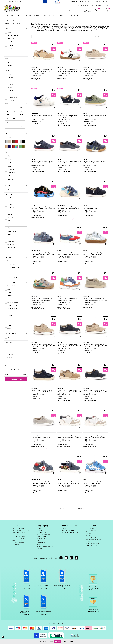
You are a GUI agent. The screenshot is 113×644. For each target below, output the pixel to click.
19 (15, 107)
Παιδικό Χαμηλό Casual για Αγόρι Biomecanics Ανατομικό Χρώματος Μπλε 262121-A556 (42, 483)
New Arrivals (64, 16)
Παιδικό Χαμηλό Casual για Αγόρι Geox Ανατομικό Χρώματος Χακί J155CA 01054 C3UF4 (95, 116)
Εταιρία (39, 528)
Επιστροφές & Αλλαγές (19, 539)
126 (107, 37)
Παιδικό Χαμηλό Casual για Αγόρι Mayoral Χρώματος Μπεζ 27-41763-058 (43, 345)
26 (8, 122)
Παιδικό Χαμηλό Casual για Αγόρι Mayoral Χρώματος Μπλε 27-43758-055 (69, 116)
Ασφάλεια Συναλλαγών (19, 536)
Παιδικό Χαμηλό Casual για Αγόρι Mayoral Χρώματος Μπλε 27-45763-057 (95, 391)
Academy (74, 16)
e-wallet (39, 545)
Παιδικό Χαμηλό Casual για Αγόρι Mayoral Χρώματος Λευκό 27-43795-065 (69, 70)
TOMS (85, 205)
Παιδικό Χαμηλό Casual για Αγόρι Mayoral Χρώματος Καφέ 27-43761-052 (43, 70)
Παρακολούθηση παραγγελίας (78, 2)
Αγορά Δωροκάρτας (18, 543)
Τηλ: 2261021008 (91, 538)
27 (15, 122)
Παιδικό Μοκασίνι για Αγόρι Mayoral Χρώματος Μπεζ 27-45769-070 (43, 437)
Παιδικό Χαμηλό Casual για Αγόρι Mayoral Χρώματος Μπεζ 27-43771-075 (95, 299)
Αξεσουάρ (46, 16)
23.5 (21, 115)
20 (8, 111)
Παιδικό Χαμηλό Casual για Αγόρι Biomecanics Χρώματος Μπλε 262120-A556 (43, 254)
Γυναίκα (37, 16)
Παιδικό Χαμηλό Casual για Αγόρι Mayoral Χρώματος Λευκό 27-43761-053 (69, 437)
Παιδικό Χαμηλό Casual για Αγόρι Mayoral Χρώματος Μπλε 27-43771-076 (43, 391)
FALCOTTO (35, 297)
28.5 (8, 126)
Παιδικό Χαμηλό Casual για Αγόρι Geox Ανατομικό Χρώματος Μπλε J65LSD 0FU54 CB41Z (69, 483)
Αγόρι (13, 16)
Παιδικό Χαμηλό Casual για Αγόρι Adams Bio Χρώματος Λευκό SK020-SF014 (42, 116)
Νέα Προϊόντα (37, 37)
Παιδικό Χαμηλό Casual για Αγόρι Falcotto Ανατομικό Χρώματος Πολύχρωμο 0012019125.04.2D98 (42, 300)
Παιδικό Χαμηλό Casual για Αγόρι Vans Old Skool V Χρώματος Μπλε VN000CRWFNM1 (95, 483)
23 (15, 115)
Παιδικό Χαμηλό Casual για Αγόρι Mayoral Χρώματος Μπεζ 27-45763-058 (95, 70)
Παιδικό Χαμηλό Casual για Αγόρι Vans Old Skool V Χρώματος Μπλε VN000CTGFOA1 (95, 254)
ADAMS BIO (35, 114)
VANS (33, 205)
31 (8, 130)
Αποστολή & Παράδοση (19, 532)
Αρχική (6, 20)
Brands (6, 16)
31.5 (15, 130)
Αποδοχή (57, 641)
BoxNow (39, 549)
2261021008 (23, 2)
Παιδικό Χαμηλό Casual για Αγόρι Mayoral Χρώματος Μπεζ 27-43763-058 (95, 345)
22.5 (8, 115)
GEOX (85, 114)
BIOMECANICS (62, 205)
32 (21, 130)
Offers (55, 16)
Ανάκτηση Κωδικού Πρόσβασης (70, 532)
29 (15, 126)
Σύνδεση (64, 528)
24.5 (15, 119)
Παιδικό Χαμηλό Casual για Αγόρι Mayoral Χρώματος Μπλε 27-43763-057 (69, 345)
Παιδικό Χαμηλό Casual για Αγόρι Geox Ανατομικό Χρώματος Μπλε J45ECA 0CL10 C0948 (69, 162)
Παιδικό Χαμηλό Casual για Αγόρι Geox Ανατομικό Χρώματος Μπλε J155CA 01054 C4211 (43, 162)
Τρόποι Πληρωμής (18, 534)
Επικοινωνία (91, 2)
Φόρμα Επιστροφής (18, 541)
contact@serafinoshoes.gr (93, 540)
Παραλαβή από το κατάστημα (21, 530)
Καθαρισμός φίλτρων (15, 379)
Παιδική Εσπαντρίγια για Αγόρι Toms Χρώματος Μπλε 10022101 (95, 208)
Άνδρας (29, 16)
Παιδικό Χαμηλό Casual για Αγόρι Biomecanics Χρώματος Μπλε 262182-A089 (69, 208)
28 (21, 122)
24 (8, 119)
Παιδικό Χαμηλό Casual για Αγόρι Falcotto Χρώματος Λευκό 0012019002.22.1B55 (68, 300)
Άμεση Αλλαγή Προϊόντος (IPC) (46, 547)
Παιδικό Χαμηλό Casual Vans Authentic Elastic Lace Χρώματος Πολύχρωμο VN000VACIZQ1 (69, 254)
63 (103, 37)
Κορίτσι (21, 16)
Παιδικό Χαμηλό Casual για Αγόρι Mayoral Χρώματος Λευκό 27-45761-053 (95, 437)
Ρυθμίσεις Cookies (68, 641)
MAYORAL (34, 68)
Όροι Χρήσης (41, 530)
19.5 (21, 107)
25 (21, 119)
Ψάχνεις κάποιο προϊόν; (43, 534)
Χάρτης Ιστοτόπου (42, 539)
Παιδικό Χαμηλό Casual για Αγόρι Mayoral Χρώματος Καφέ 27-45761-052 (69, 391)
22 (21, 111)
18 (8, 107)
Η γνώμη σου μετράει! (43, 536)
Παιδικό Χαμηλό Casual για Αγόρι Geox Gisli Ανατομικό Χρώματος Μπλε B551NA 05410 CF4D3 (95, 162)
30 (21, 126)
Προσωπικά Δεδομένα (43, 532)
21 (15, 111)
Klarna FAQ (15, 545)
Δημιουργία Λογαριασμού (68, 530)
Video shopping (41, 543)
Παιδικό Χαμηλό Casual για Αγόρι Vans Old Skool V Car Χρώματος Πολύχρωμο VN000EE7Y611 (43, 208)
